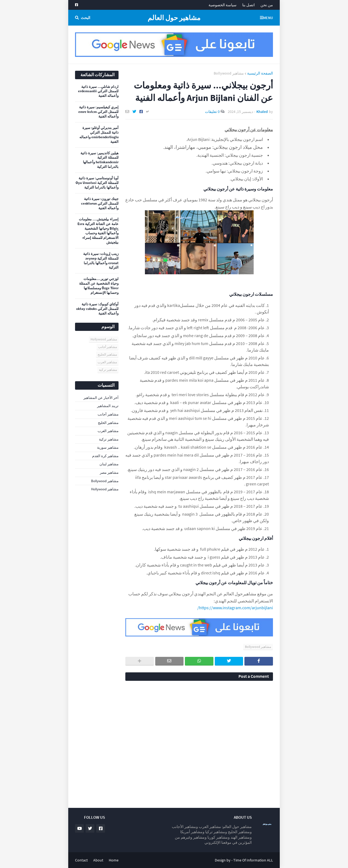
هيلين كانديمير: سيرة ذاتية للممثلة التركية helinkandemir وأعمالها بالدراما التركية (100, 160)
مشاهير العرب (107, 362)
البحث (86, 18)
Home (114, 860)
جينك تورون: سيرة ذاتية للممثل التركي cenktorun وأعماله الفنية (100, 204)
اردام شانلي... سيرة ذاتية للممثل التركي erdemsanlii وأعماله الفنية (98, 91)
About (98, 860)
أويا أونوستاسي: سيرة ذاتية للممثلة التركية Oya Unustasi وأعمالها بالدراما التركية (97, 183)
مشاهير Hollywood (104, 339)
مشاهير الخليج (107, 354)
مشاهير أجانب (108, 347)
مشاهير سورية (108, 447)
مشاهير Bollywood (229, 73)
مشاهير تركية (108, 370)
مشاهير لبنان (109, 464)
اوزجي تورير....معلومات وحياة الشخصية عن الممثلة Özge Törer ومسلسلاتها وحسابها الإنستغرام (99, 286)
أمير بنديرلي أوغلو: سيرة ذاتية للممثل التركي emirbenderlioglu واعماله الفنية (99, 135)
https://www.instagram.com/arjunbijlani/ (235, 608)
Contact (81, 860)
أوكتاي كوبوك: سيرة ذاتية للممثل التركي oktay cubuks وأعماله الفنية (97, 309)
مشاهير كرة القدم (105, 456)
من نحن (267, 5)
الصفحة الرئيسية (260, 73)
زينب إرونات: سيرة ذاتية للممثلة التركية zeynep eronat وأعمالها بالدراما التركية (101, 261)
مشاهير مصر (109, 473)
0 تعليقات (212, 112)
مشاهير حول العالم (174, 18)
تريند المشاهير (108, 406)
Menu (268, 18)
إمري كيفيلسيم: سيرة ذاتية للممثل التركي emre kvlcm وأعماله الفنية (98, 112)
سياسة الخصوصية (223, 5)
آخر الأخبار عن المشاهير (101, 398)
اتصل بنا (248, 5)
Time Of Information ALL (253, 860)
